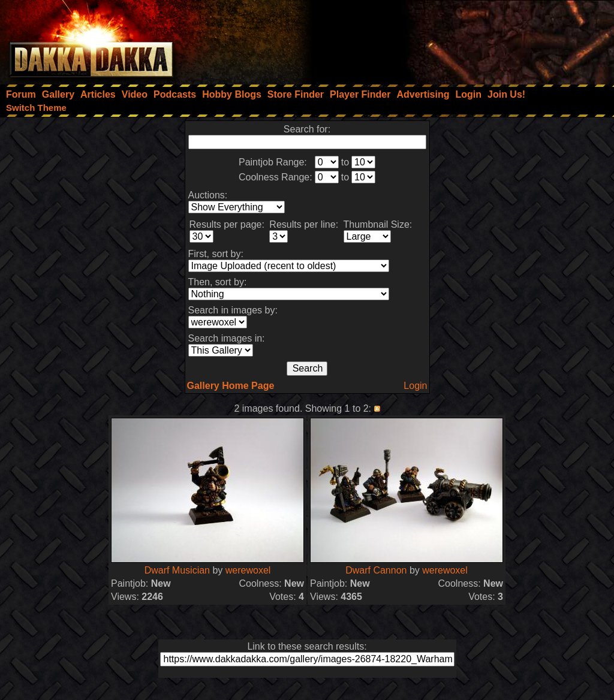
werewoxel (248, 570)
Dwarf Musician (177, 570)
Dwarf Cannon (376, 570)
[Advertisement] (453, 39)
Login (415, 386)
